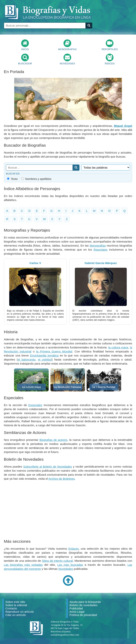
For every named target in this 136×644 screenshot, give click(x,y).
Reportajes (101, 250)
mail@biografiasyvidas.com (65, 635)
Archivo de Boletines (62, 479)
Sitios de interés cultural (57, 561)
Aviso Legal (77, 612)
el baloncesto (27, 359)
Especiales (35, 405)
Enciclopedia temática (44, 355)
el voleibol (45, 359)
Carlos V (35, 263)
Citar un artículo (16, 615)
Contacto (11, 608)
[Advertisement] (68, 510)
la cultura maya (118, 347)
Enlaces (73, 549)
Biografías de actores (53, 440)
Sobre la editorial (16, 605)
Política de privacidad (83, 615)
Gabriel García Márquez (101, 263)
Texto (12, 179)
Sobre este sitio (15, 602)
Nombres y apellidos (36, 179)
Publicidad (76, 608)
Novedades (66, 569)
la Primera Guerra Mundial (54, 351)
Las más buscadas (70, 565)
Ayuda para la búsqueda (85, 602)
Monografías (98, 246)
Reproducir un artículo (20, 612)
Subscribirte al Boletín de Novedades (48, 467)
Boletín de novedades (83, 605)
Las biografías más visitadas (23, 565)
